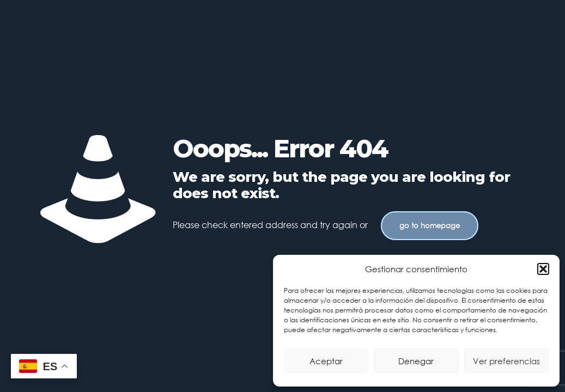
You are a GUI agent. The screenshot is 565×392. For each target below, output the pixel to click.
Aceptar (326, 361)
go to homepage (430, 226)
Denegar (416, 361)
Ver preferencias (506, 361)
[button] (543, 269)
